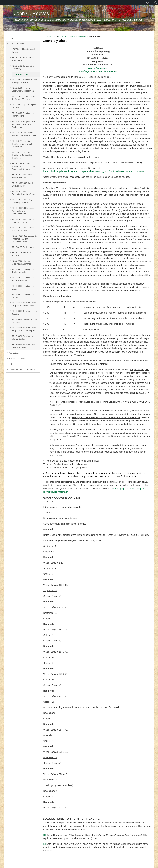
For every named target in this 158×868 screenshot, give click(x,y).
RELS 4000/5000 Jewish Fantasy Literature (23, 221)
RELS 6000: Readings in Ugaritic (23, 296)
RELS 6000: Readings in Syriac (23, 287)
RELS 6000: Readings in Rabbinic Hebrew (23, 279)
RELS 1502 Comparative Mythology (23, 67)
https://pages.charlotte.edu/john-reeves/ (98, 71)
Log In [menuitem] (147, 2)
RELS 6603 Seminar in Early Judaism (24, 312)
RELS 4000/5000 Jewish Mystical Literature (23, 229)
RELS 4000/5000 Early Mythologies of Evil (22, 201)
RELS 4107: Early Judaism (24, 247)
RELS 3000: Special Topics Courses (24, 106)
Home (11, 38)
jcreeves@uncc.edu (97, 68)
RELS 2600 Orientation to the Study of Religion (23, 98)
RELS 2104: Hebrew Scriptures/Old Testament (23, 89)
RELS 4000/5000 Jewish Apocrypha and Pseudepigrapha (23, 211)
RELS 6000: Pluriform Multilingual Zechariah (22, 262)
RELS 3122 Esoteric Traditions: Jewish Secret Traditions (23, 155)
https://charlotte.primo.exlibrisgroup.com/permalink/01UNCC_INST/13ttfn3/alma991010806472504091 (94, 171)
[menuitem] (2, 2)
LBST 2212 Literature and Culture (23, 51)
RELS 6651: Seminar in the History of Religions (24, 346)
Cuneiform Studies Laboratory (22, 370)
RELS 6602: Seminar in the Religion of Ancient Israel (24, 304)
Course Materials (16, 44)
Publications (14, 353)
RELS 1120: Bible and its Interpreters (23, 59)
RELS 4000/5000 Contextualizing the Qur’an (24, 193)
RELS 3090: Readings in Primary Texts (23, 115)
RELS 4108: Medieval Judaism (21, 254)
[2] (52, 272)
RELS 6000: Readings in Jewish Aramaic (23, 271)
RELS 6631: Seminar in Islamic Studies (22, 338)
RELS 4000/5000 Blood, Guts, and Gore (22, 185)
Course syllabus (23, 74)
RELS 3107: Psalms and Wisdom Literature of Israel (24, 134)
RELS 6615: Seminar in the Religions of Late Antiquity (24, 329)
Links (11, 364)
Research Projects (17, 358)
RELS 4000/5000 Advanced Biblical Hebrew (24, 176)
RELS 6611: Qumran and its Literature (24, 321)
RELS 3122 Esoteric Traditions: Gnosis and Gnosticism (22, 144)
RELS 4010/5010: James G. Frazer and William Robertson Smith (24, 239)
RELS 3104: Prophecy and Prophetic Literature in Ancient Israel (24, 124)
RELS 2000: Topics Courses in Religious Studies (24, 81)
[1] (110, 77)
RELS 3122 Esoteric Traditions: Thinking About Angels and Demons (23, 166)
